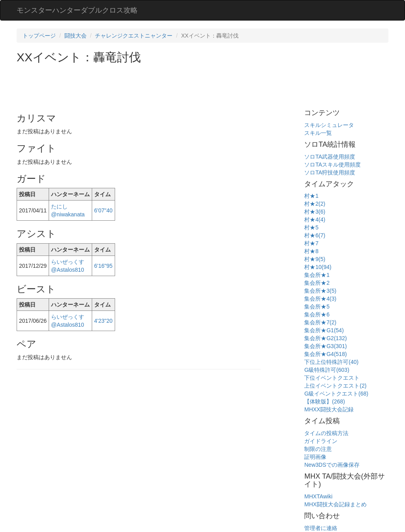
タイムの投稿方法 (326, 433)
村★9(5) (315, 259)
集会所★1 (317, 275)
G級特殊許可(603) (327, 370)
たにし (59, 206)
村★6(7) (315, 235)
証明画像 (315, 457)
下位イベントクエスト (332, 378)
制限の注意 (318, 449)
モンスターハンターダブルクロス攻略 (77, 10)
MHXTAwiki (318, 496)
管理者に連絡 (321, 528)
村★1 (311, 196)
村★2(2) (315, 204)
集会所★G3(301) (325, 346)
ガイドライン (321, 441)
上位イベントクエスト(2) (335, 386)
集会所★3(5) (320, 291)
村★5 (311, 227)
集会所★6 (317, 314)
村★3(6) (315, 212)
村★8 (311, 251)
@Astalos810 (67, 270)
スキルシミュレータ (329, 125)
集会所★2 (317, 283)
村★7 (311, 243)
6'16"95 (103, 266)
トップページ (39, 36)
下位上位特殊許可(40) (331, 362)
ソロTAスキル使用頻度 (332, 165)
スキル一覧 (318, 133)
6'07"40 (103, 210)
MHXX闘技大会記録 (329, 409)
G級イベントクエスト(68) (336, 394)
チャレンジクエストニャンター (134, 36)
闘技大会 (76, 36)
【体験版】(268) (325, 401)
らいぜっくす (68, 262)
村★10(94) (318, 267)
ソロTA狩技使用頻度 (330, 172)
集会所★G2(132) (325, 338)
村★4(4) (315, 220)
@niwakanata (68, 214)
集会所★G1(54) (324, 330)
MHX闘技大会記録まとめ (335, 504)
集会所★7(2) (320, 322)
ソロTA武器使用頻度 (330, 157)
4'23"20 (103, 321)
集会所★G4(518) (325, 354)
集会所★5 (317, 307)
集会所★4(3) (320, 299)
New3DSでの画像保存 (332, 465)
